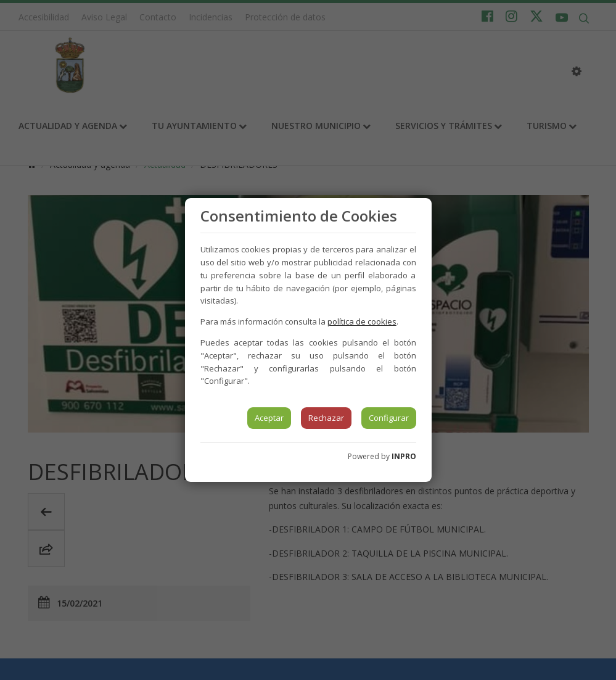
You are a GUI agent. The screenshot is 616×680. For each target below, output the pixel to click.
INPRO (404, 456)
